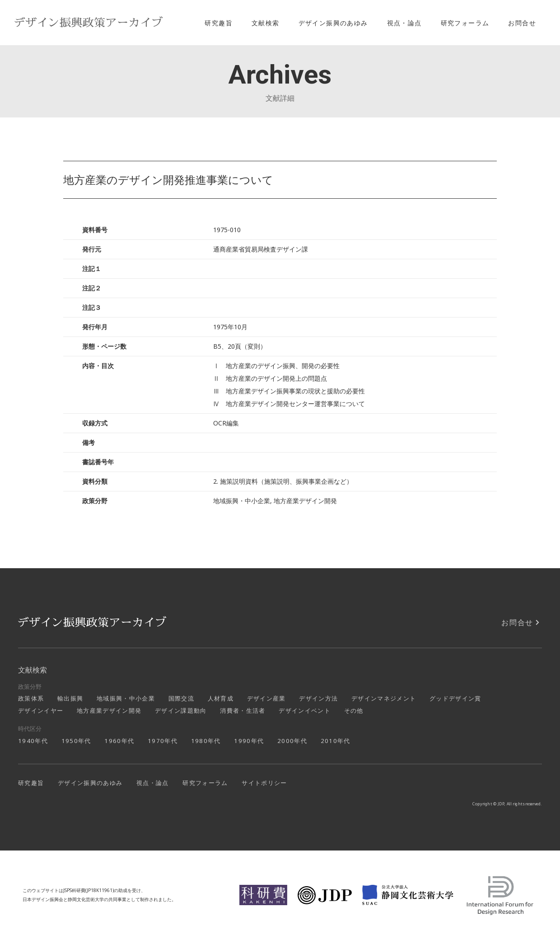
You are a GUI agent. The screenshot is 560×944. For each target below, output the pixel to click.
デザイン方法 (318, 698)
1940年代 (33, 741)
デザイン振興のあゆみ (333, 23)
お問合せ (522, 23)
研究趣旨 (219, 23)
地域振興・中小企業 (126, 698)
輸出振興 (70, 698)
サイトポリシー (264, 783)
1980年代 (206, 741)
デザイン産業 (266, 698)
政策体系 (31, 698)
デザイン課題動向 (181, 710)
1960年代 (119, 741)
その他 (354, 710)
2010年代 (336, 741)
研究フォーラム (465, 23)
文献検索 (266, 23)
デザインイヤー (41, 710)
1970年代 (163, 741)
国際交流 (181, 698)
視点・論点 (404, 23)
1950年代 (76, 741)
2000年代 (292, 741)
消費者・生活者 (243, 710)
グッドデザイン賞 (455, 698)
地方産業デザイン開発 (109, 710)
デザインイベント (305, 710)
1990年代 (249, 741)
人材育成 (221, 698)
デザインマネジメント (384, 698)
